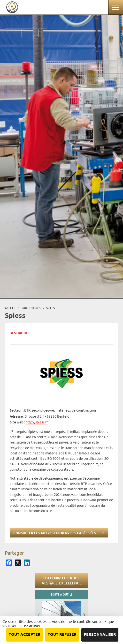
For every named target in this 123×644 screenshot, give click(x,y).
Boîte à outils (62, 594)
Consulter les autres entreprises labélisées (59, 532)
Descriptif (19, 333)
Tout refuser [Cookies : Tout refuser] (62, 635)
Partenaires (31, 308)
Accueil (10, 308)
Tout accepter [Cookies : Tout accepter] (25, 635)
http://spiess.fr (37, 422)
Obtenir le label (62, 580)
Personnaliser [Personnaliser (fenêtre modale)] (100, 635)
